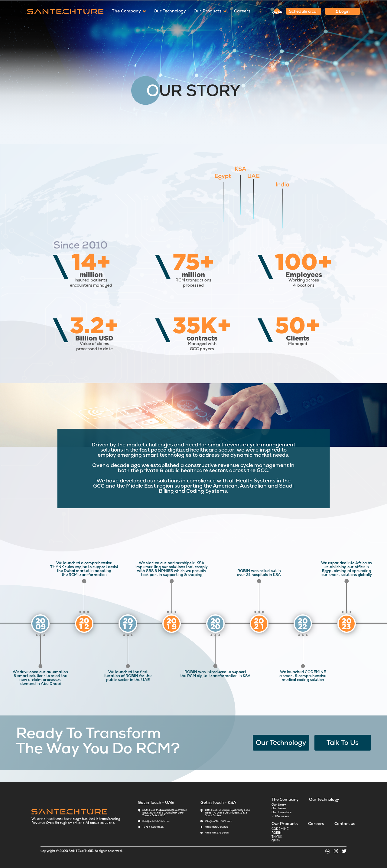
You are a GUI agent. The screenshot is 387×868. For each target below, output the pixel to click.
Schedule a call (304, 12)
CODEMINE (280, 829)
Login (343, 12)
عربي (277, 11)
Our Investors (281, 813)
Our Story (279, 805)
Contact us (345, 824)
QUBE (276, 841)
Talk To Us (343, 743)
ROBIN (276, 833)
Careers (242, 12)
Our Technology (170, 12)
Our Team (279, 809)
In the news (280, 817)
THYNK (277, 837)
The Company (126, 12)
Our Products (207, 12)
